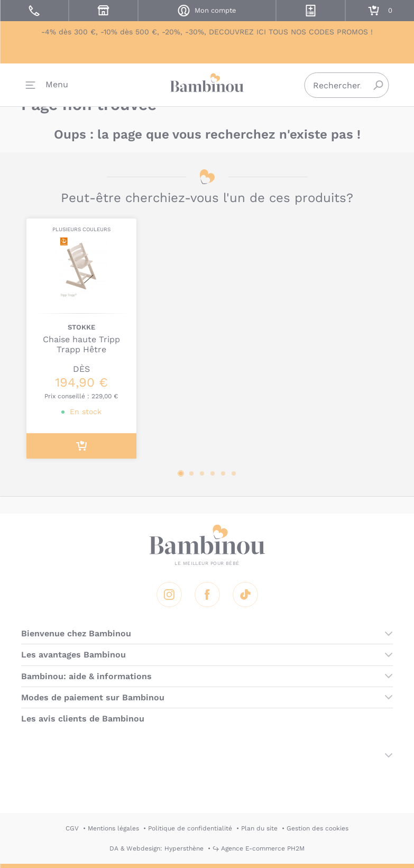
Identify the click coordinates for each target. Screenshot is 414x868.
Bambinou (207, 85)
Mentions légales (113, 828)
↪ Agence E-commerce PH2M (259, 848)
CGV (72, 828)
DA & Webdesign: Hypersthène (157, 848)
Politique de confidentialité (190, 828)
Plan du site (259, 828)
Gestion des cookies (318, 828)
